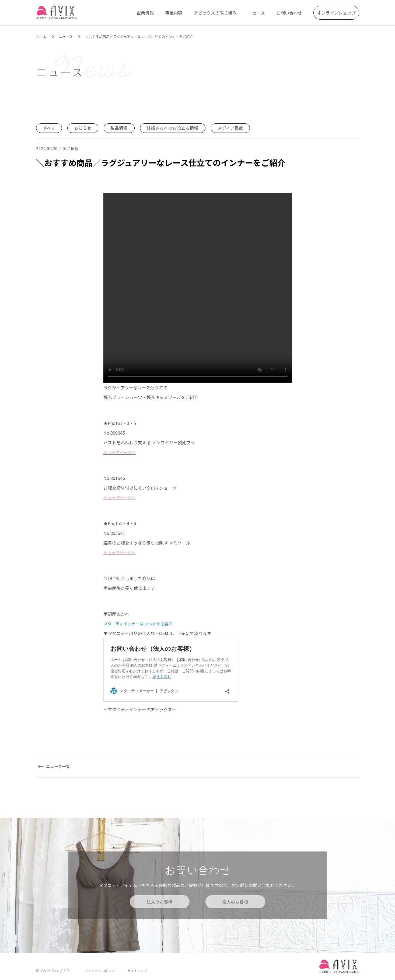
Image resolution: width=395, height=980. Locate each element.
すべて (50, 128)
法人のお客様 (160, 901)
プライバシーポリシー (102, 970)
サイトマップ (141, 970)
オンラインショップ (336, 12)
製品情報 (123, 128)
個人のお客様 (236, 901)
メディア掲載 (239, 128)
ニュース (256, 12)
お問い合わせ (289, 12)
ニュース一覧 (60, 766)
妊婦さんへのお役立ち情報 (179, 128)
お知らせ (85, 128)
